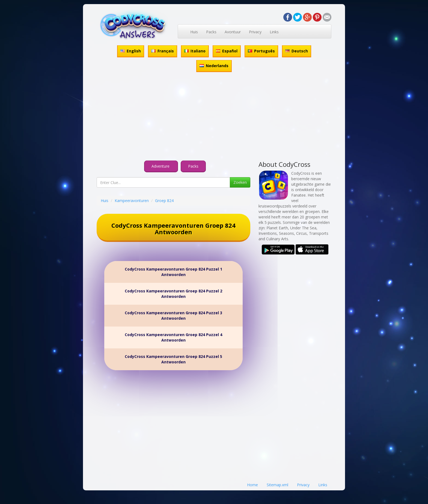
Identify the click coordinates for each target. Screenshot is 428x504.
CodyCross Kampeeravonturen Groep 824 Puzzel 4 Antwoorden (173, 337)
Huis (194, 32)
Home (252, 485)
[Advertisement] (214, 117)
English (131, 51)
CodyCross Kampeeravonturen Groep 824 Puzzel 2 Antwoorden (173, 294)
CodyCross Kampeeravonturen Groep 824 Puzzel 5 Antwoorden (173, 359)
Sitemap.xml (277, 485)
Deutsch (297, 51)
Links (274, 32)
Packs (211, 32)
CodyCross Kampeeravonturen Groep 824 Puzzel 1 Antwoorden (173, 272)
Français (163, 51)
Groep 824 (164, 201)
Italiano (195, 51)
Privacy (255, 32)
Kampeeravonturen (132, 201)
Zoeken (240, 182)
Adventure (161, 166)
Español (227, 51)
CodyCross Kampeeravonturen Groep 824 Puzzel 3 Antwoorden (173, 315)
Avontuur (233, 32)
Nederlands (214, 66)
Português (261, 51)
